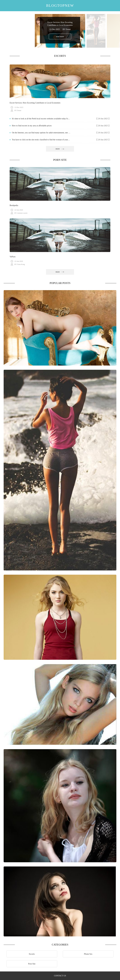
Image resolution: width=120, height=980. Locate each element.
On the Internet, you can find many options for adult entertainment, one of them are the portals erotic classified (41, 133)
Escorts (32, 954)
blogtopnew (60, 6)
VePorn (13, 257)
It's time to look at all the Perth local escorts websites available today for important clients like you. (41, 119)
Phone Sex (88, 954)
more (60, 149)
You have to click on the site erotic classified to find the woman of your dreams (41, 140)
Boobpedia (14, 205)
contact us (60, 976)
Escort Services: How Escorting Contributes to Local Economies (35, 103)
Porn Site (32, 964)
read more (60, 37)
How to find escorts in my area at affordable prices (32, 126)
